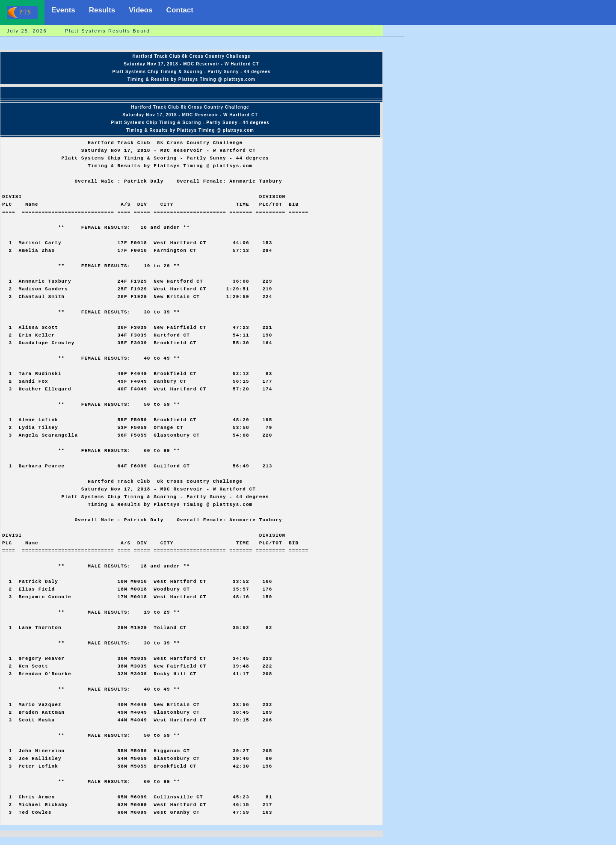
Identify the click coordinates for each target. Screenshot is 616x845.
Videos (141, 10)
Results (102, 10)
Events (63, 10)
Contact (180, 10)
